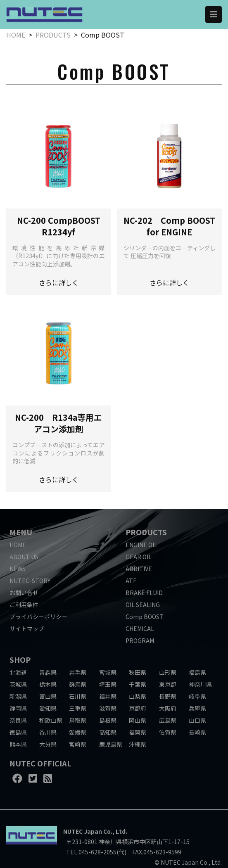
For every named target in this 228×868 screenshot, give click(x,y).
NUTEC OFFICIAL (40, 763)
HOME (16, 35)
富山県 (48, 696)
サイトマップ (27, 628)
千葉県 (138, 684)
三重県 (78, 708)
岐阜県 (197, 696)
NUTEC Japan (83, 831)
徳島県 (18, 732)
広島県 (168, 720)
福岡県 (138, 732)
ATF (131, 581)
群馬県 (78, 684)
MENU (21, 532)
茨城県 (18, 684)
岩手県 (78, 672)
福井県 (108, 696)
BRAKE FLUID (144, 593)
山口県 (197, 720)
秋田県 (138, 672)
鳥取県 (78, 720)
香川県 (48, 732)
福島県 (197, 672)
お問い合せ (24, 593)
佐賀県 (168, 732)
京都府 (138, 708)
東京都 (168, 684)
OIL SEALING (143, 605)
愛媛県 (78, 732)
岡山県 (138, 720)
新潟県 (18, 696)
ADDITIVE (139, 569)
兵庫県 (197, 708)
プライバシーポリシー (38, 617)
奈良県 (18, 720)
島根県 (108, 720)
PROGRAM (140, 640)
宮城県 (108, 672)
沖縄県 (138, 744)
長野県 (168, 696)
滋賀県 (108, 708)
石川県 (78, 696)
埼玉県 (108, 684)
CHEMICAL (140, 628)
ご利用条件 (24, 605)
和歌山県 (51, 720)
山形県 (168, 672)
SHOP (20, 659)
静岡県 (18, 708)
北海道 (18, 672)
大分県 (48, 744)
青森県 (48, 672)
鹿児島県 (111, 744)
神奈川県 (200, 684)
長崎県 (197, 732)
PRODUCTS (53, 35)
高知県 (108, 732)
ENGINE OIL (141, 545)
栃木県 (48, 684)
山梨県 (138, 696)
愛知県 (48, 708)
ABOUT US (24, 557)
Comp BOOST (145, 617)
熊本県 (18, 744)
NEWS (18, 569)
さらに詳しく (59, 282)
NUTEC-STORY (30, 581)
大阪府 (168, 708)
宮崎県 (78, 744)
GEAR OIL (139, 557)
